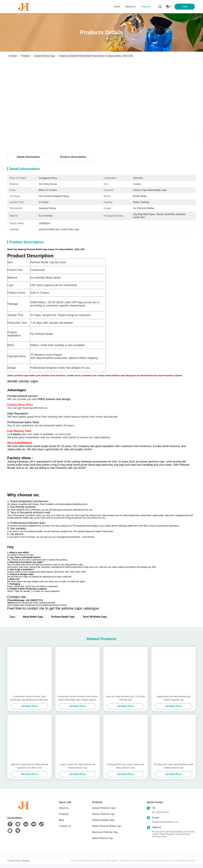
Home (117, 7)
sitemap (26, 865)
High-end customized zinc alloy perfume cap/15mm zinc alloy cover (29, 770)
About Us (64, 812)
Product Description (73, 157)
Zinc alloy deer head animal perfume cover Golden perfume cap (174, 770)
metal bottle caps (33, 621)
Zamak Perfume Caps (45, 56)
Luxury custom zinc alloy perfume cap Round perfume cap (77, 770)
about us (131, 7)
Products (25, 56)
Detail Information (28, 157)
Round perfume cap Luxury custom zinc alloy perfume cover (126, 770)
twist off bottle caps (95, 621)
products (146, 7)
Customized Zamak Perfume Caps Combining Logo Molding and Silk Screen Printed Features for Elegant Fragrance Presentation (30, 702)
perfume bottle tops (63, 621)
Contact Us (65, 830)
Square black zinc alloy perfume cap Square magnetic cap (174, 702)
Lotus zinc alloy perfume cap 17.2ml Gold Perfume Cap (126, 702)
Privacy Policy (14, 865)
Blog (61, 824)
